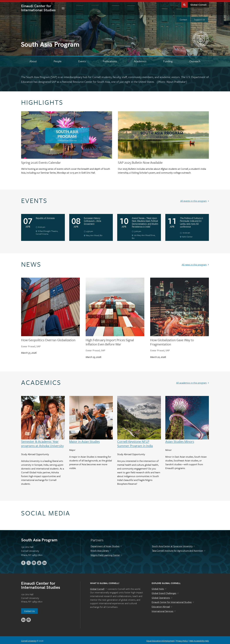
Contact (183, 18)
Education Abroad (162, 605)
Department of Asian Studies (106, 545)
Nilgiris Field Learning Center (107, 554)
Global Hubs (159, 587)
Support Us (199, 18)
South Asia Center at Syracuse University (174, 545)
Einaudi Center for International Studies (173, 601)
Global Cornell (198, 4)
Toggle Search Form (184, 3)
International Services (164, 610)
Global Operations (162, 596)
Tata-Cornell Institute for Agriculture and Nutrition (179, 549)
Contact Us (29, 610)
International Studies (40, 7)
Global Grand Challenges (165, 592)
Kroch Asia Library (101, 549)
